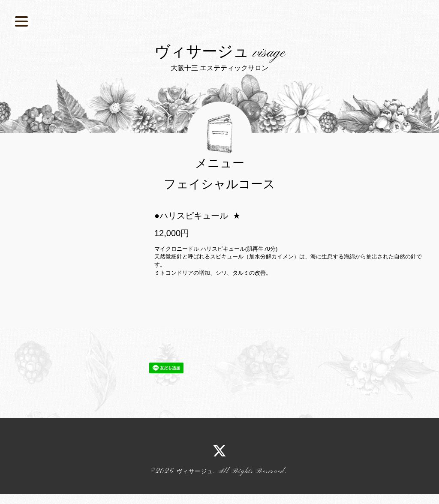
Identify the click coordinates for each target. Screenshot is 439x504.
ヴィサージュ (195, 499)
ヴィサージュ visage (220, 67)
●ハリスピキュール (191, 243)
